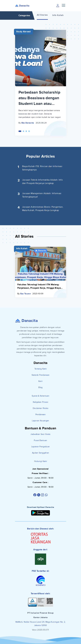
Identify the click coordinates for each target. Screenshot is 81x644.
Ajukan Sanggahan (41, 453)
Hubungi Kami (40, 461)
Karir (40, 381)
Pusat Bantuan (40, 440)
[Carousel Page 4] (29, 131)
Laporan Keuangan (40, 421)
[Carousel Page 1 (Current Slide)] (20, 131)
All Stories (42, 15)
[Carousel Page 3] (26, 131)
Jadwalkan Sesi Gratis (40, 434)
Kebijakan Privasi (41, 402)
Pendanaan (40, 414)
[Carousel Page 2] (23, 131)
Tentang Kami (40, 369)
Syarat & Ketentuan (40, 396)
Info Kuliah (58, 15)
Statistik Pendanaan (41, 375)
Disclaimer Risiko (41, 408)
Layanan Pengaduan (41, 447)
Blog (40, 387)
